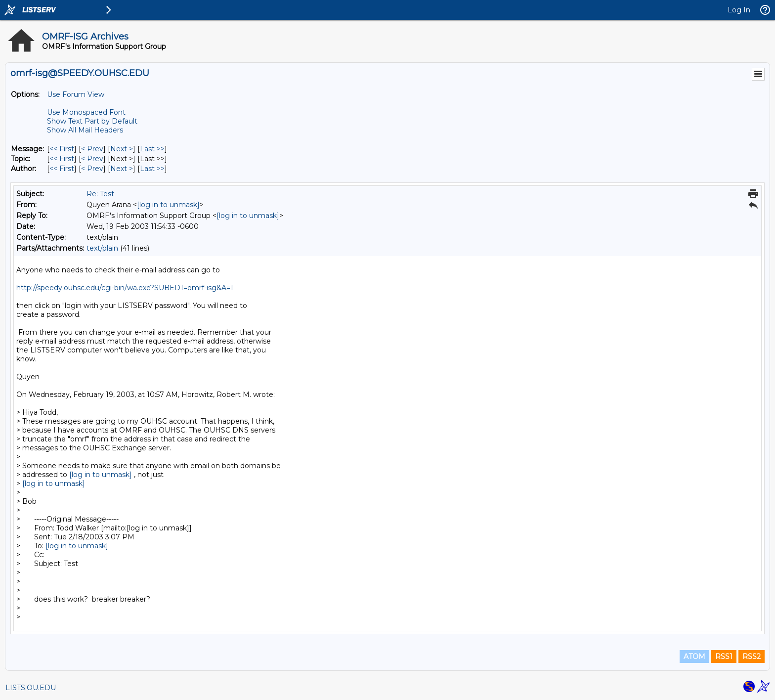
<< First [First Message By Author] (62, 169)
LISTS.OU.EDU (31, 688)
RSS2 (752, 656)
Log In (739, 10)
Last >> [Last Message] (152, 149)
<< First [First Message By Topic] (62, 159)
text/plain (102, 248)
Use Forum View (76, 94)
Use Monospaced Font (86, 112)
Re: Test (100, 194)
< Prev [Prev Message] (92, 149)
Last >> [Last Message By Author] (152, 169)
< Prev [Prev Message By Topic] (92, 159)
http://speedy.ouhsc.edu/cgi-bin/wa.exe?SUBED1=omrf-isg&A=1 (125, 288)
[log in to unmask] (168, 205)
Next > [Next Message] (122, 149)
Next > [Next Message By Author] (122, 169)
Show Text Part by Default (92, 121)
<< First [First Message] (62, 149)
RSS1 (724, 656)
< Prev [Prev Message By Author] (92, 169)
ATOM (694, 656)
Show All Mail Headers (85, 130)
